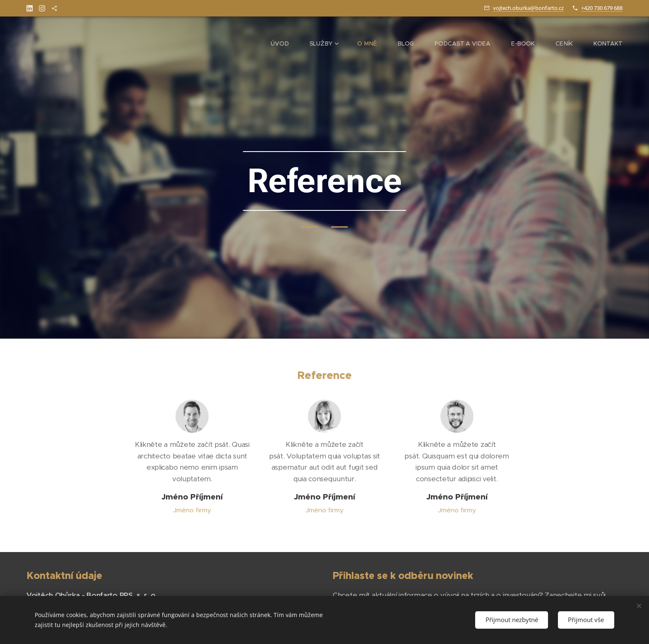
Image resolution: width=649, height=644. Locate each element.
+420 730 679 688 (602, 8)
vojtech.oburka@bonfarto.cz (528, 8)
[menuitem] (299, 43)
